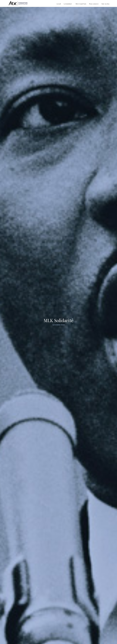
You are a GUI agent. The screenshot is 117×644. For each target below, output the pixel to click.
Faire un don (105, 4)
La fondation (68, 4)
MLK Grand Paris (81, 4)
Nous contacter (94, 4)
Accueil (59, 4)
